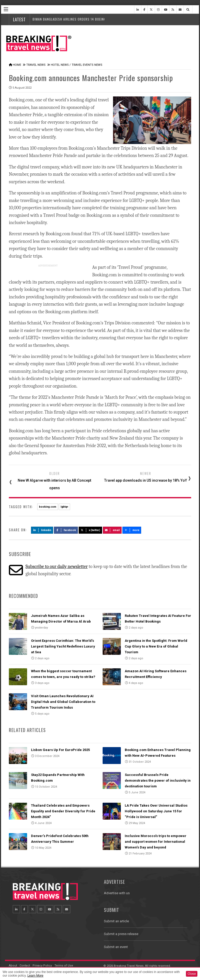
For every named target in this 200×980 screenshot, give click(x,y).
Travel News (36, 65)
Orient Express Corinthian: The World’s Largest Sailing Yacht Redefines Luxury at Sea (63, 646)
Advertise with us (117, 893)
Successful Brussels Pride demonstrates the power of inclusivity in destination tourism (158, 780)
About (13, 966)
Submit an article (116, 921)
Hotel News (60, 65)
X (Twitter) (90, 530)
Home (17, 65)
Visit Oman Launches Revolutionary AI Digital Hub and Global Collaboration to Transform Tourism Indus (63, 702)
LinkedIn (42, 530)
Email (112, 530)
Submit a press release (121, 934)
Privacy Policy (42, 966)
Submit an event (116, 947)
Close (192, 974)
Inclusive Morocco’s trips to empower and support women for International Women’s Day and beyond (156, 842)
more (132, 530)
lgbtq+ (64, 507)
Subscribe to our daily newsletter (57, 567)
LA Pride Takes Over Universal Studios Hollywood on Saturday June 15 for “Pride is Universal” (156, 811)
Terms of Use (64, 966)
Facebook (66, 530)
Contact (25, 966)
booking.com (48, 507)
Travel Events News (87, 65)
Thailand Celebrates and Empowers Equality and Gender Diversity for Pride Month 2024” (63, 811)
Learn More (35, 976)
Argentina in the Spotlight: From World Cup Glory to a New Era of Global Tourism (156, 646)
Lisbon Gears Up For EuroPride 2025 (60, 750)
